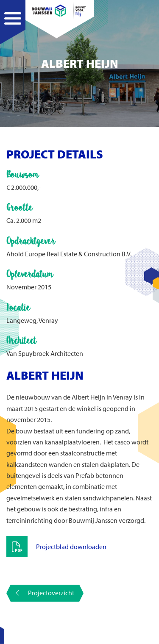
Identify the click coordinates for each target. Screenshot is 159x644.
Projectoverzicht (45, 593)
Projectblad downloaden (71, 547)
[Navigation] (13, 28)
